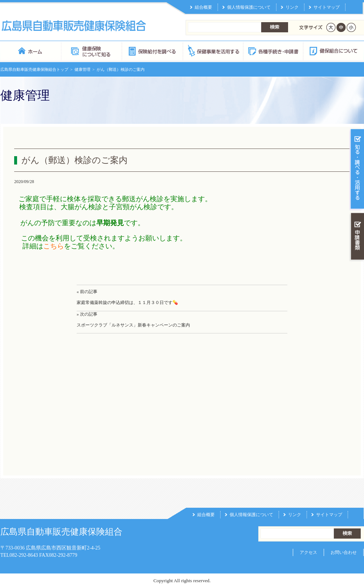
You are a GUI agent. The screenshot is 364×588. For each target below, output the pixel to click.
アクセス (308, 552)
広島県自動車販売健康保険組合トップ (34, 69)
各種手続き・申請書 (273, 51)
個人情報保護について (249, 7)
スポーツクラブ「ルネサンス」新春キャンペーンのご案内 (133, 325)
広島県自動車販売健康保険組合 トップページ (31, 51)
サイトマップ (327, 7)
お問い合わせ (344, 552)
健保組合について (333, 51)
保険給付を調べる (152, 51)
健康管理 (82, 69)
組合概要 (203, 7)
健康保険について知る (91, 51)
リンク (292, 7)
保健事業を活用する (213, 51)
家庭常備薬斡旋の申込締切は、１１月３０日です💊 (127, 303)
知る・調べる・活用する (357, 169)
